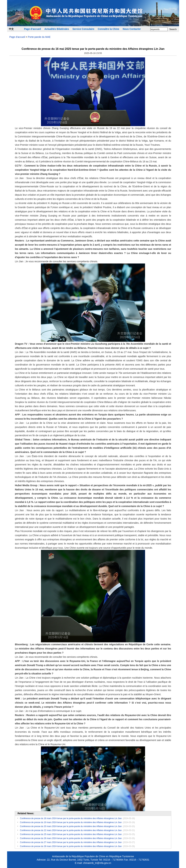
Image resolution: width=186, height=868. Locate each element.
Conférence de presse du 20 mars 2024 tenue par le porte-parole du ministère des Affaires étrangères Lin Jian (71, 826)
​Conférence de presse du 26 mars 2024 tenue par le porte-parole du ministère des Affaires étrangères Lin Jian (71, 838)
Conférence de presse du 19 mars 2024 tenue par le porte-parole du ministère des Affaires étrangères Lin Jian (71, 822)
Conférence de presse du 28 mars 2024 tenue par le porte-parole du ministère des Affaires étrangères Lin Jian (71, 846)
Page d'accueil (17, 37)
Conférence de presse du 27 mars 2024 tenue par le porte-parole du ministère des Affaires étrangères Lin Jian (71, 842)
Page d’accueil (33, 29)
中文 (11, 29)
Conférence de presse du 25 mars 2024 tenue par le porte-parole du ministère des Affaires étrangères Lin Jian (71, 834)
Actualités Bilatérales (57, 29)
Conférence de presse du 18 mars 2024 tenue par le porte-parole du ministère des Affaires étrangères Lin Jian (71, 818)
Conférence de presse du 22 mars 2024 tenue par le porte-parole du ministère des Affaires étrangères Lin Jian (71, 830)
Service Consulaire (83, 29)
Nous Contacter (132, 29)
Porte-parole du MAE (39, 37)
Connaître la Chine (108, 29)
